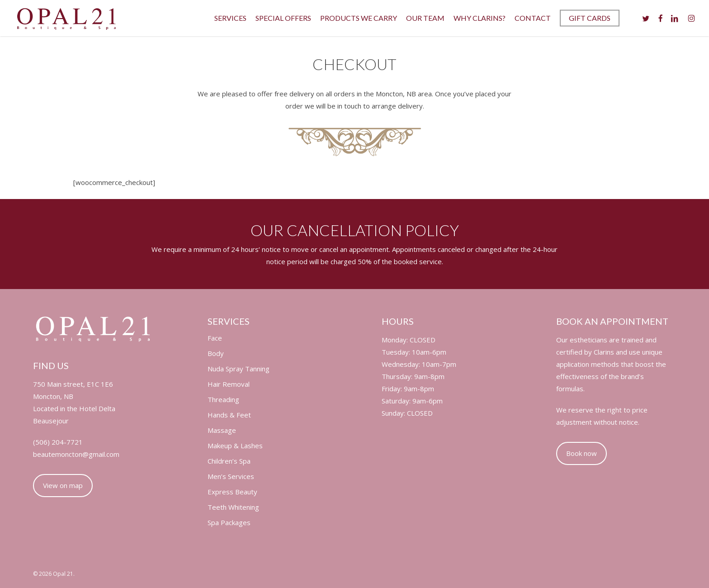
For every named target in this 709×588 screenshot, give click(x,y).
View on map (63, 485)
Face (215, 338)
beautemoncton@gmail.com (76, 454)
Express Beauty (232, 492)
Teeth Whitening (233, 507)
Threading (223, 400)
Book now (581, 453)
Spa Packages (229, 523)
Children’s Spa (229, 461)
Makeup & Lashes (235, 446)
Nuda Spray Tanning (239, 369)
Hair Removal (229, 384)
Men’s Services (231, 477)
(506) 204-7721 (58, 442)
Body (216, 353)
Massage (222, 430)
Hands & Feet (229, 415)
